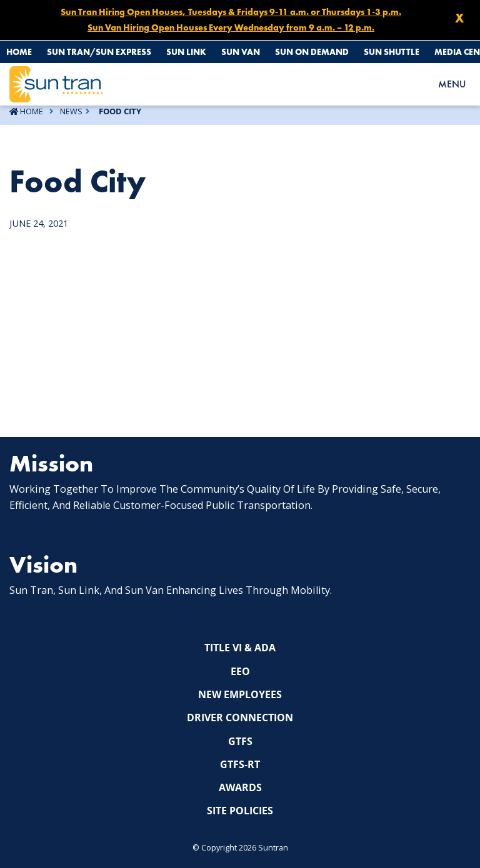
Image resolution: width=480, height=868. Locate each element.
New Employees (240, 694)
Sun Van (241, 52)
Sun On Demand (312, 52)
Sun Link (186, 52)
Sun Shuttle (392, 52)
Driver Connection (240, 718)
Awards (240, 787)
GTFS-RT (240, 764)
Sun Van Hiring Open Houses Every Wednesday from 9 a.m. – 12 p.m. (231, 27)
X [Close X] (459, 18)
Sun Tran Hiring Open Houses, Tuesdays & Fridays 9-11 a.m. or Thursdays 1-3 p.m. (231, 12)
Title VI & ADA (240, 648)
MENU (452, 84)
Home (19, 52)
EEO (240, 671)
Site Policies (240, 811)
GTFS (240, 741)
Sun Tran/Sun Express (99, 52)
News (71, 111)
